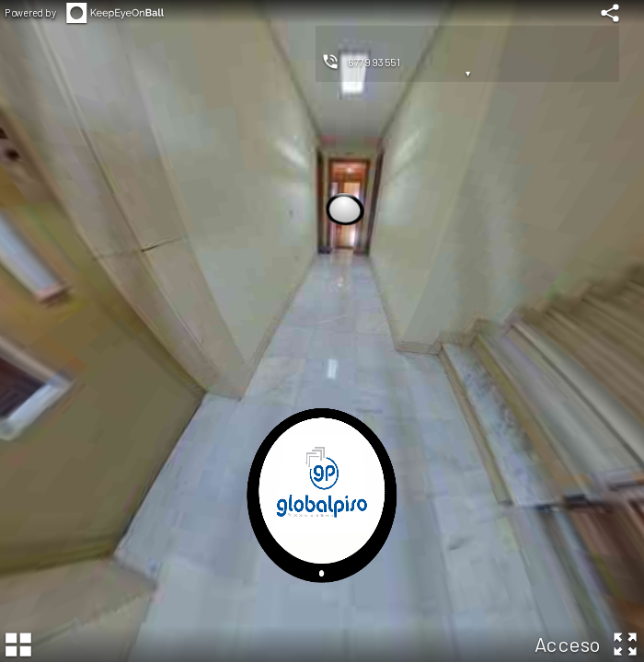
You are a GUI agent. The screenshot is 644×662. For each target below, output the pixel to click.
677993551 (374, 62)
